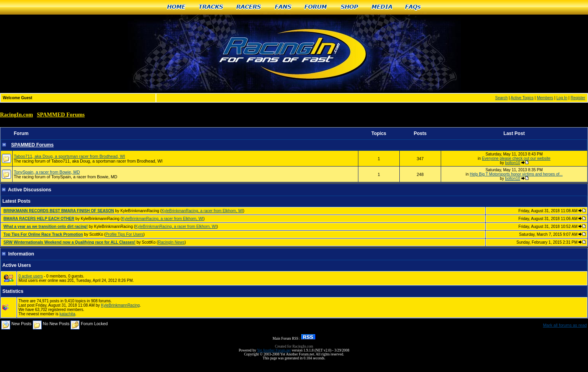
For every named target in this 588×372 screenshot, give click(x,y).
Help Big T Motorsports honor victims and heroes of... (516, 174)
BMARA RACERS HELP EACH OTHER (39, 219)
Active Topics (522, 98)
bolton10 (512, 163)
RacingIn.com (17, 115)
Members (545, 98)
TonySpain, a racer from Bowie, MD (47, 172)
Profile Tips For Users (124, 234)
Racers (249, 7)
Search (501, 98)
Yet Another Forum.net (274, 350)
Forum (316, 7)
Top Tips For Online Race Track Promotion (43, 234)
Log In (562, 98)
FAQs (413, 7)
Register (578, 98)
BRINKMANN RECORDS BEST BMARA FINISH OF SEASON (59, 211)
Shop (350, 7)
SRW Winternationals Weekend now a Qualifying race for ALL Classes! (70, 242)
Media (382, 7)
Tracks (211, 7)
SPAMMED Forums (61, 115)
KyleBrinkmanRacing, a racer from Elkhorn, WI (202, 211)
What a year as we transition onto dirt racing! (46, 227)
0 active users (31, 276)
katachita (67, 314)
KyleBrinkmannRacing (120, 305)
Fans (283, 7)
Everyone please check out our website (516, 158)
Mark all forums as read (565, 325)
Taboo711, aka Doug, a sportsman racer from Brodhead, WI (70, 156)
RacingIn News (171, 242)
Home (176, 7)
